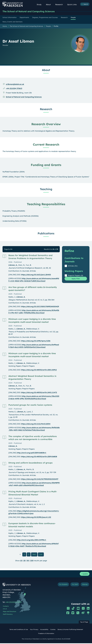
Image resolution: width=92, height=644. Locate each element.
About (49, 5)
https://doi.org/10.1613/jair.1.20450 (36, 275)
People (48, 26)
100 (32, 561)
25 (24, 561)
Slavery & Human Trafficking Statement (70, 630)
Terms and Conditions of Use (19, 630)
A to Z (5, 610)
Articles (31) (73, 266)
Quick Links (73, 5)
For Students (61, 585)
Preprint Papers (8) (76, 276)
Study (40, 5)
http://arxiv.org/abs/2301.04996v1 (32, 540)
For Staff (73, 585)
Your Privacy (34, 630)
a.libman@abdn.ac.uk (15, 84)
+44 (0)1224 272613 (14, 89)
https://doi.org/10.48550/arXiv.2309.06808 (39, 457)
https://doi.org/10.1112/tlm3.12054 (36, 424)
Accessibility (44, 630)
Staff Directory (8, 615)
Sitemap (84, 585)
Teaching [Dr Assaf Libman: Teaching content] (46, 189)
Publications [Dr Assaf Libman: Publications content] (46, 233)
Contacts (6, 607)
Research (60, 5)
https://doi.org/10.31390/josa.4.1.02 (36, 517)
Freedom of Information (46, 634)
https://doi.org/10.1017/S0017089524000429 (40, 307)
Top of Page (84, 623)
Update (84, 574)
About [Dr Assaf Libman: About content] (46, 70)
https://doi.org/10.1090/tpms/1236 (36, 341)
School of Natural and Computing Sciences (24, 97)
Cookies (53, 630)
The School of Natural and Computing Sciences (31, 11)
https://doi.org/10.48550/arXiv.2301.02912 (39, 370)
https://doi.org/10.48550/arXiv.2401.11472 (39, 393)
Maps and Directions (10, 612)
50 (28, 561)
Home (5, 26)
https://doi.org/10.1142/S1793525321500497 (40, 479)
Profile (56, 26)
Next (35, 554)
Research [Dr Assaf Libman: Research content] (46, 109)
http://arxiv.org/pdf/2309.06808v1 (32, 453)
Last (41, 554)
